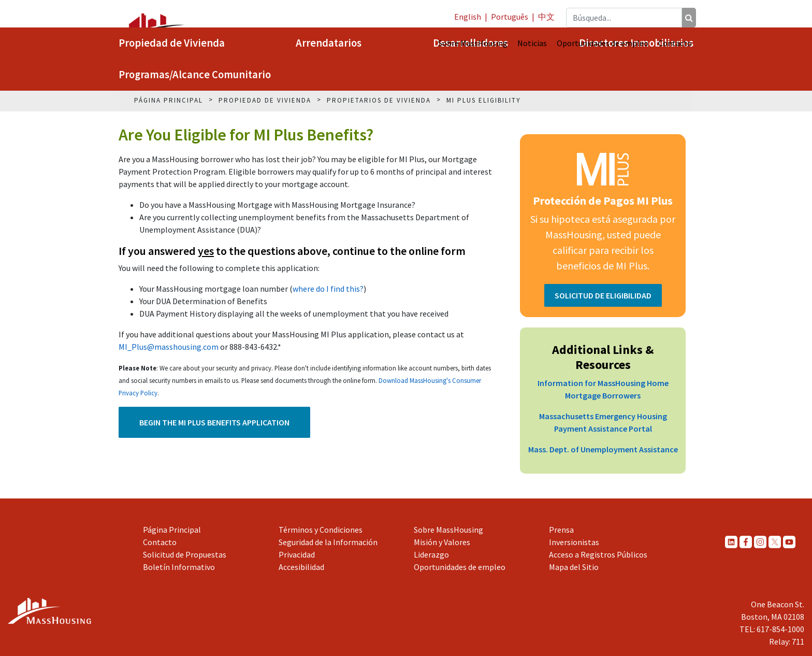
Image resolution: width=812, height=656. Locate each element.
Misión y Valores (442, 542)
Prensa (561, 530)
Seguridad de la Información (328, 542)
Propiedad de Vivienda (172, 43)
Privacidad (297, 554)
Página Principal (172, 530)
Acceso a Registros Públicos (598, 554)
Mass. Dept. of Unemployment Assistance (603, 449)
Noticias (532, 43)
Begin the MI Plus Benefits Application (214, 422)
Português (510, 17)
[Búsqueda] (689, 18)
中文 (546, 17)
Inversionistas (574, 542)
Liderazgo (431, 554)
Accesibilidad (301, 567)
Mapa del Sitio (574, 567)
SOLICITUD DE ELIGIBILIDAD (603, 295)
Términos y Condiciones (321, 530)
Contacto (675, 43)
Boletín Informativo (179, 567)
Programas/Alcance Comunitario (195, 75)
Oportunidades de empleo (603, 43)
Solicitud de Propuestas (185, 554)
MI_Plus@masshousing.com (169, 347)
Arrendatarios (329, 43)
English (468, 17)
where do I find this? (328, 289)
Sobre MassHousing (473, 43)
